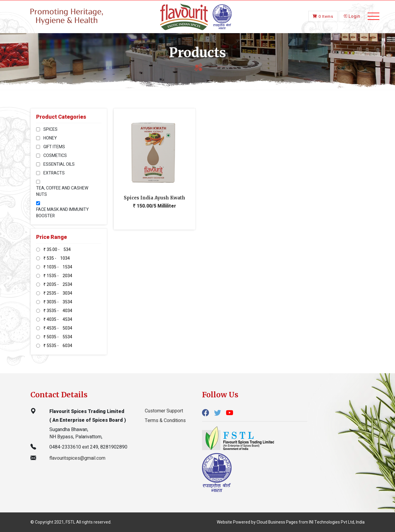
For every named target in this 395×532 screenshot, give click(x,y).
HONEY (50, 138)
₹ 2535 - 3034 (58, 293)
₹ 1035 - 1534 (58, 267)
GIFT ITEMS (54, 147)
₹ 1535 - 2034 (58, 276)
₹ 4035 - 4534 (58, 319)
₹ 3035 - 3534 (58, 302)
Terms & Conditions (165, 421)
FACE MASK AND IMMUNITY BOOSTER (62, 213)
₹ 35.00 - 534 (57, 250)
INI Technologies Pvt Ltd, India (337, 522)
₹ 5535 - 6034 (58, 346)
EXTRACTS (54, 173)
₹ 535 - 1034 (57, 258)
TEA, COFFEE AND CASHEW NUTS (62, 191)
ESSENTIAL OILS (59, 164)
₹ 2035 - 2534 (58, 285)
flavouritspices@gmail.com (77, 458)
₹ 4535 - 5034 (58, 328)
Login (352, 16)
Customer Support (164, 411)
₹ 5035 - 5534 (58, 337)
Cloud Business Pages (277, 522)
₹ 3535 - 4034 (58, 311)
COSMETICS (55, 156)
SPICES (50, 129)
